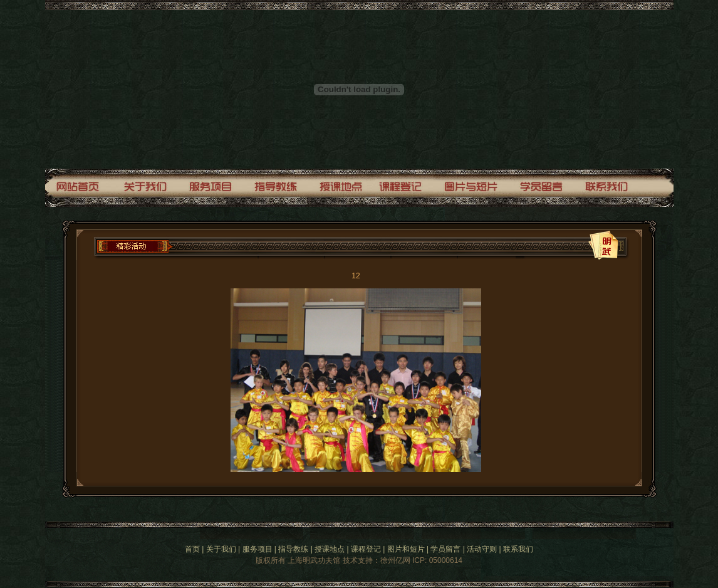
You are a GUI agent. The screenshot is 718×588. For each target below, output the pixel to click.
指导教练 (293, 549)
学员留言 (445, 549)
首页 (192, 549)
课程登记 (366, 549)
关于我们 (221, 549)
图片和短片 (406, 549)
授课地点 (330, 549)
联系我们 (518, 549)
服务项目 (258, 549)
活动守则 (482, 549)
